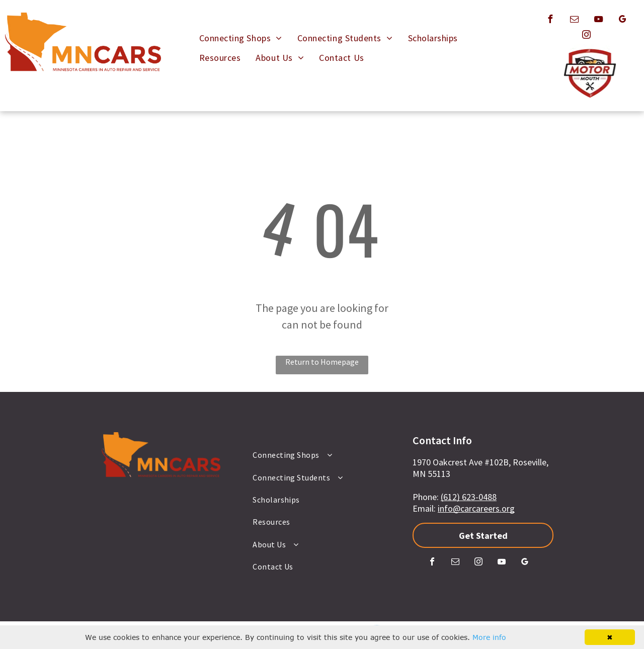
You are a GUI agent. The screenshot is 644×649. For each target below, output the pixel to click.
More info (489, 637)
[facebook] (550, 20)
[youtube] (598, 20)
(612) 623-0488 (469, 497)
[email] (574, 20)
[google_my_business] (622, 20)
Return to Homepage (322, 362)
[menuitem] (241, 38)
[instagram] (586, 36)
